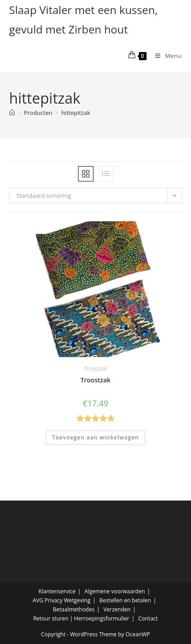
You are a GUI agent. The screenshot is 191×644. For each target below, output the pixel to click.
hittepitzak (76, 113)
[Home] (12, 113)
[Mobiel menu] (165, 56)
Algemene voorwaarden (115, 591)
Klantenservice (57, 591)
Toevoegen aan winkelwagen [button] (95, 437)
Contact (148, 618)
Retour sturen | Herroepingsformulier (81, 618)
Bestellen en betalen (125, 600)
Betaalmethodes (74, 609)
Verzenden (117, 609)
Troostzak (95, 369)
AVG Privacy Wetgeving (62, 600)
